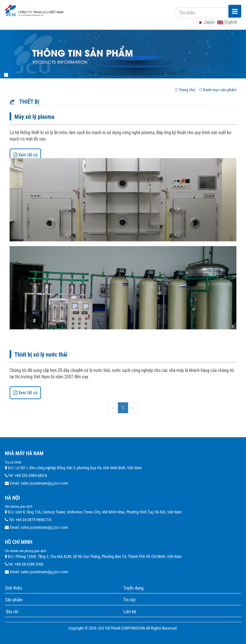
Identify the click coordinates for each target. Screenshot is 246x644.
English (227, 22)
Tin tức (130, 600)
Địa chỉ (12, 612)
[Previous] (113, 408)
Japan (206, 22)
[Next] (133, 408)
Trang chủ (187, 90)
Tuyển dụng (133, 588)
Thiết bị (29, 102)
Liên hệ (130, 612)
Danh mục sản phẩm (220, 90)
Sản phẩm (14, 600)
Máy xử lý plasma (34, 117)
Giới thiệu (13, 588)
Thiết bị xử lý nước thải (41, 354)
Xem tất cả (25, 155)
